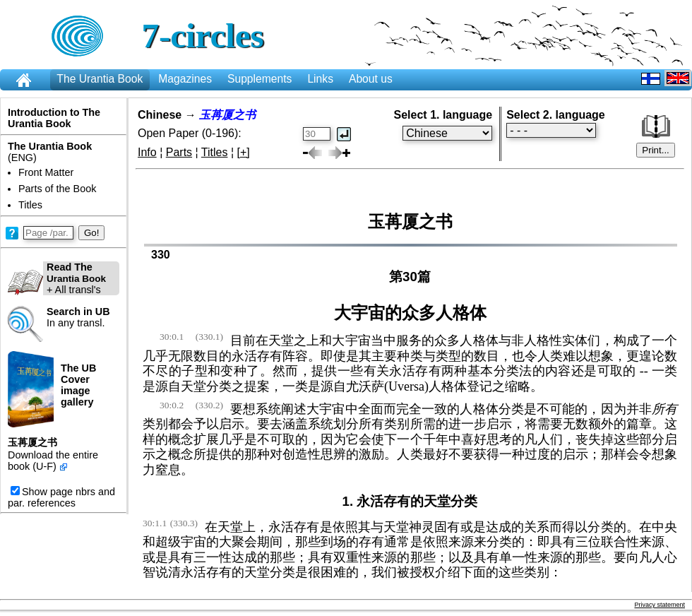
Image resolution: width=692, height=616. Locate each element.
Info (147, 152)
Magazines (185, 79)
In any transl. (78, 317)
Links (320, 79)
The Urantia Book (100, 79)
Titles (30, 205)
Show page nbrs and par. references (61, 497)
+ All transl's (57, 278)
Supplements (259, 79)
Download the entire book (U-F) (53, 461)
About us (371, 79)
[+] (244, 152)
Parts (179, 152)
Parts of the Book (57, 189)
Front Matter (46, 172)
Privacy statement (660, 605)
